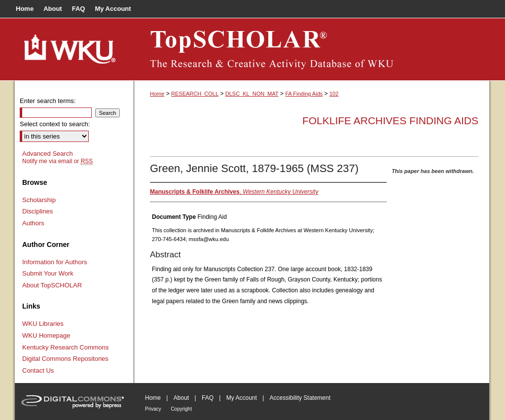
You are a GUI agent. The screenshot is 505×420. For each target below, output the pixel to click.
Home (157, 94)
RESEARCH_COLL (195, 94)
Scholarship (39, 200)
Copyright (181, 409)
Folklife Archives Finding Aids (390, 121)
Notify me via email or (57, 161)
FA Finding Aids (304, 94)
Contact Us (38, 370)
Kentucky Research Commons (66, 347)
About (181, 398)
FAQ (208, 398)
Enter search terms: (48, 101)
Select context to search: (55, 124)
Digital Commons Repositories (65, 359)
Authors (33, 223)
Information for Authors (55, 262)
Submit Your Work (48, 273)
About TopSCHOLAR (52, 285)
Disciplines (37, 211)
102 (334, 94)
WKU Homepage (46, 335)
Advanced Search (48, 154)
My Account (242, 398)
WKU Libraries (43, 324)
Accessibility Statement (300, 398)
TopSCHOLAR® (312, 49)
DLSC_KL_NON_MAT (252, 94)
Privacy (153, 409)
